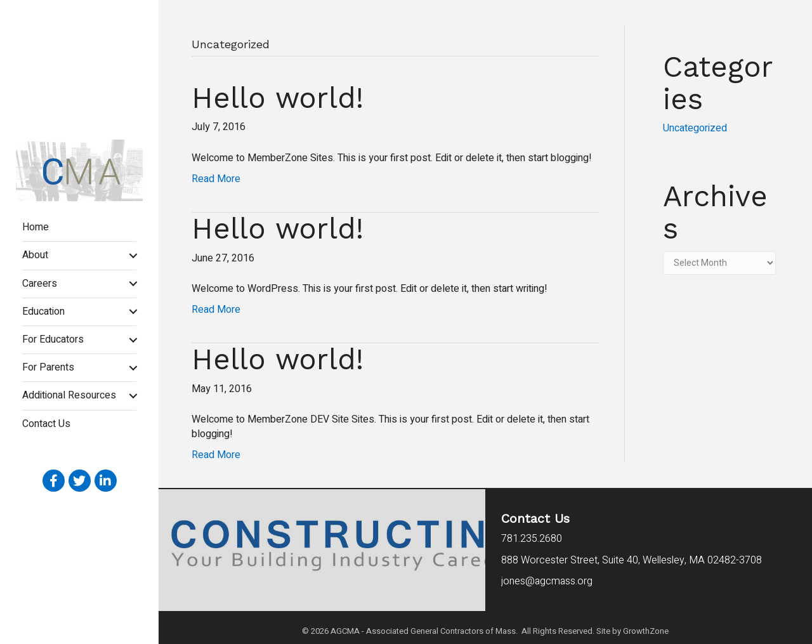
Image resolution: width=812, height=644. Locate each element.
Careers (40, 284)
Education (43, 312)
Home (36, 227)
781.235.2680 (532, 539)
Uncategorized (695, 128)
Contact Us (46, 424)
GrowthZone (646, 631)
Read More (216, 179)
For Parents (48, 367)
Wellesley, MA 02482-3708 (632, 560)
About (35, 255)
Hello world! (278, 98)
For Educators (53, 339)
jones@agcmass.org (548, 581)
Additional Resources (69, 395)
